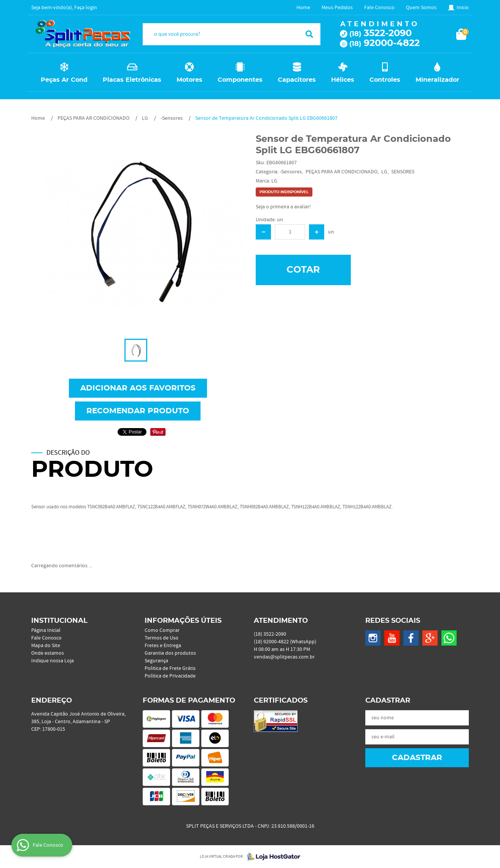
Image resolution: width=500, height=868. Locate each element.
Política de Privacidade (170, 676)
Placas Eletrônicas (132, 80)
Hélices (343, 80)
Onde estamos (48, 653)
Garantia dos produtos (170, 653)
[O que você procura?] (309, 34)
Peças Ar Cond (64, 80)
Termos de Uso (162, 638)
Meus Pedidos (337, 8)
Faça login (86, 8)
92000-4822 (385, 43)
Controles (385, 80)
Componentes (240, 80)
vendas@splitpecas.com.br (284, 657)
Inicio (463, 8)
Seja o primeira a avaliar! (283, 207)
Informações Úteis (183, 621)
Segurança (156, 661)
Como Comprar (162, 630)
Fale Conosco (379, 8)
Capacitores (297, 80)
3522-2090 (381, 33)
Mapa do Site (46, 646)
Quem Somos (421, 8)
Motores (189, 80)
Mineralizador (437, 80)
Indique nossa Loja (53, 661)
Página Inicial (46, 630)
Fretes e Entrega (163, 646)
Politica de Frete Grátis (170, 668)
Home (303, 8)
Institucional (59, 621)
